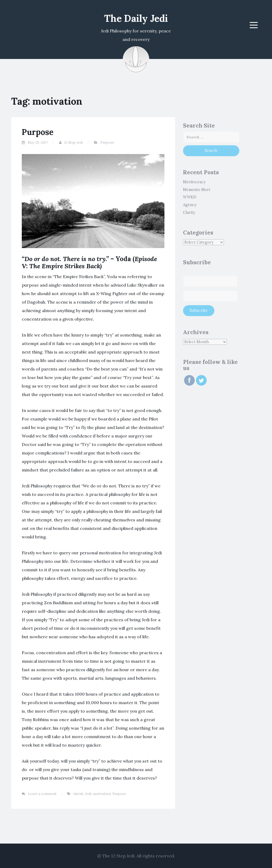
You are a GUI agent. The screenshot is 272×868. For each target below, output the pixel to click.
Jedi (88, 794)
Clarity (189, 212)
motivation (102, 794)
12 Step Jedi (74, 142)
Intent (78, 794)
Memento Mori (197, 190)
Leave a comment (42, 794)
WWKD (190, 197)
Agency (190, 205)
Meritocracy (194, 182)
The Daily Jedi (136, 18)
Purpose (38, 132)
